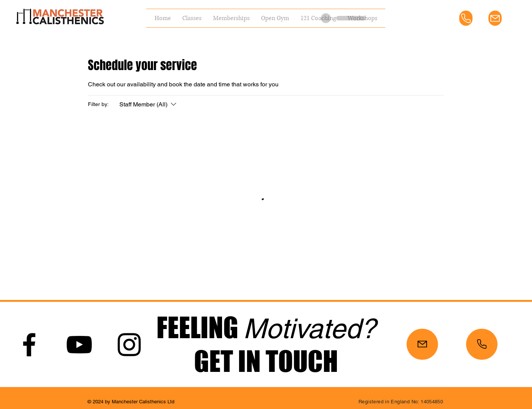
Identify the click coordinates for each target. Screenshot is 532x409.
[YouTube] (79, 345)
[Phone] (466, 18)
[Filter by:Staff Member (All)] (149, 105)
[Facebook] (29, 345)
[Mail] (495, 18)
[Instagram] (129, 345)
